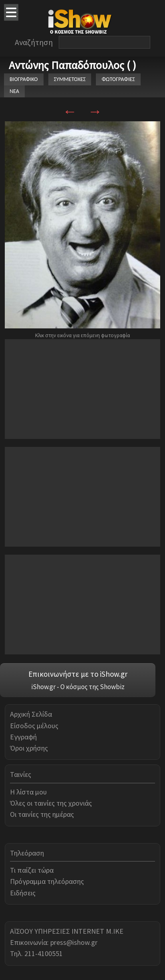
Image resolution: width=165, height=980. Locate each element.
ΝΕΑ (14, 91)
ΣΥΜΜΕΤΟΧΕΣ (70, 79)
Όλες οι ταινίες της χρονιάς (51, 803)
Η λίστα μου (28, 792)
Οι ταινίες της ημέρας (42, 814)
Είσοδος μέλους (34, 726)
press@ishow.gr (74, 942)
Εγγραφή (23, 737)
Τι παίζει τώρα (32, 870)
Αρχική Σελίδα (31, 714)
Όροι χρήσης (29, 748)
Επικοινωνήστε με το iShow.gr (78, 674)
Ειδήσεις (23, 893)
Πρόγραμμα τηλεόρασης (47, 881)
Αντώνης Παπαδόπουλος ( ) (73, 65)
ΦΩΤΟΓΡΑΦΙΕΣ (118, 79)
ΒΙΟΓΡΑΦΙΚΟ (24, 79)
